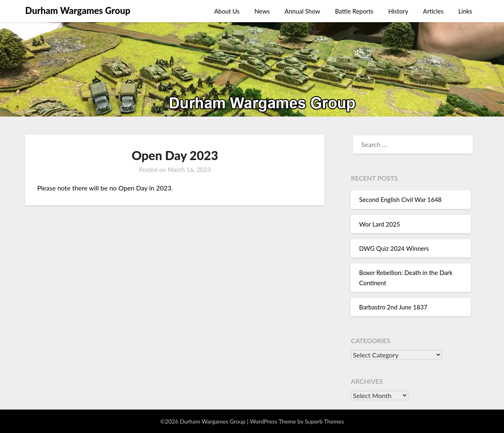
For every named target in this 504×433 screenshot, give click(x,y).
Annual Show (303, 11)
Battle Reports (354, 11)
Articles (433, 11)
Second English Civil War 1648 (400, 199)
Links (465, 11)
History (398, 11)
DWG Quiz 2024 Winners (394, 248)
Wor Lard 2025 (380, 224)
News (262, 11)
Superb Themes (324, 421)
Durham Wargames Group (78, 10)
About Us (227, 11)
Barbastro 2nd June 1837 (393, 307)
